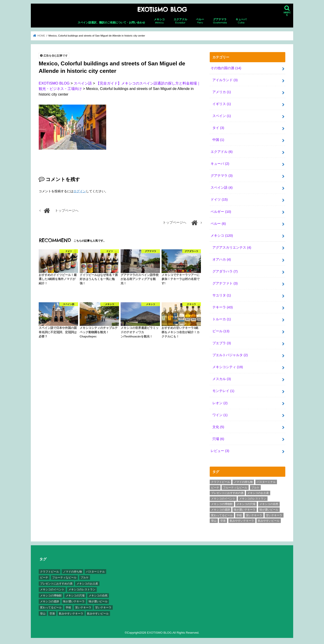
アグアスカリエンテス (232, 247)
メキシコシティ (228, 366)
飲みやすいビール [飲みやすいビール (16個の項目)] (269, 519)
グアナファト (225, 283)
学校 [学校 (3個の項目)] (239, 514)
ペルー (200, 21)
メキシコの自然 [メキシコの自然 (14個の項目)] (269, 503)
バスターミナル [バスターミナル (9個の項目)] (266, 481)
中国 (218, 140)
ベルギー (221, 211)
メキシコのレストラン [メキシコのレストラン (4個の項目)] (253, 497)
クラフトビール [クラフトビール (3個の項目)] (220, 481)
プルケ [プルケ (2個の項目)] (255, 486)
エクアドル (180, 21)
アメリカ (222, 92)
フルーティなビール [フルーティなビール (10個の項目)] (235, 486)
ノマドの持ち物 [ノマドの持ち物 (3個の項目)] (243, 481)
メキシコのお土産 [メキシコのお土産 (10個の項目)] (258, 492)
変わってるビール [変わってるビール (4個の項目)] (222, 514)
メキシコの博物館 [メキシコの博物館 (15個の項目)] (222, 503)
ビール (221, 330)
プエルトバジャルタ (230, 354)
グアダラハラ (225, 271)
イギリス (222, 104)
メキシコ (159, 21)
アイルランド (225, 80)
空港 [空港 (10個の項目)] (223, 519)
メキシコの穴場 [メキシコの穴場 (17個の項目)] (246, 503)
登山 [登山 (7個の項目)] (214, 519)
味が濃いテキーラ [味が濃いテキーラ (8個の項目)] (245, 508)
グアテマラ (220, 21)
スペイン (222, 116)
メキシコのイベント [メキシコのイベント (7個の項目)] (223, 497)
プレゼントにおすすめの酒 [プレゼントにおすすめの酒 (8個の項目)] (227, 492)
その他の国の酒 (226, 68)
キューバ (241, 21)
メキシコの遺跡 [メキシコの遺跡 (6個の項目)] (220, 508)
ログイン (80, 191)
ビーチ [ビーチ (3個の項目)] (215, 486)
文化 (218, 426)
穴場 (218, 438)
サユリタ (222, 294)
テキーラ (223, 306)
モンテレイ (223, 390)
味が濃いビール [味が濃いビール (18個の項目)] (269, 508)
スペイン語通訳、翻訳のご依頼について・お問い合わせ (111, 23)
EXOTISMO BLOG (162, 10)
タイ (218, 128)
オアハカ (222, 259)
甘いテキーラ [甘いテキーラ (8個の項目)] (274, 514)
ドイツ (219, 199)
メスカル (222, 378)
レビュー (220, 449)
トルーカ (222, 318)
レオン (220, 402)
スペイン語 (222, 187)
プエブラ (222, 342)
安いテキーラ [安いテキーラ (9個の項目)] (254, 514)
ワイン (220, 414)
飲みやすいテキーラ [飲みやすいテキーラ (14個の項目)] (242, 519)
